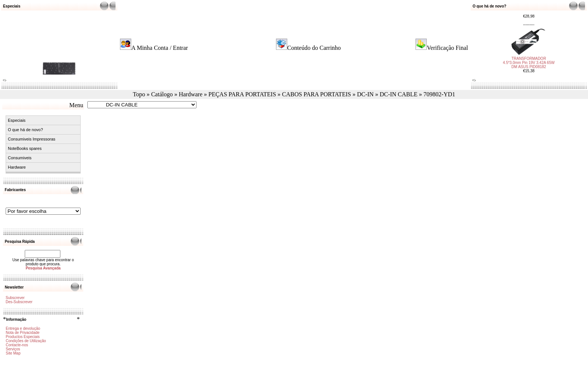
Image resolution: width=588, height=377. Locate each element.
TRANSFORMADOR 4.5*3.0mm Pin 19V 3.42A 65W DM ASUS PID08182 (529, 61)
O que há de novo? (25, 130)
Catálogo (162, 94)
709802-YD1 (439, 94)
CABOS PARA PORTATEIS (316, 94)
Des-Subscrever (19, 302)
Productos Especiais (23, 337)
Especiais (17, 120)
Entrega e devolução (23, 328)
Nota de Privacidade (22, 333)
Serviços (13, 349)
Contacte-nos (17, 345)
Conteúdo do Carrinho (314, 48)
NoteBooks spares (25, 148)
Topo (139, 94)
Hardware (191, 94)
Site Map (13, 353)
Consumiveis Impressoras (32, 139)
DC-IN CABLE (398, 94)
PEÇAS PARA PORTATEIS (242, 94)
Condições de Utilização (26, 341)
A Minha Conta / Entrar (160, 48)
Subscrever (15, 298)
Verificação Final (447, 48)
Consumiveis (20, 158)
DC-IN (365, 94)
